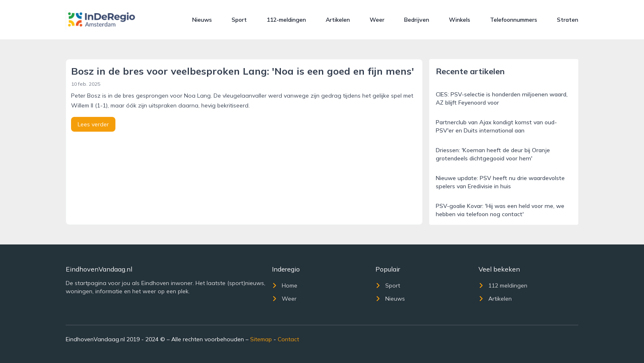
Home (285, 285)
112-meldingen (286, 20)
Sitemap (261, 339)
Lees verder (93, 124)
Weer (377, 20)
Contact (288, 339)
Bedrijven (417, 20)
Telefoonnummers (514, 20)
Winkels (460, 20)
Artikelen (338, 20)
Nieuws (202, 20)
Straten (568, 20)
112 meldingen (503, 285)
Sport (239, 20)
